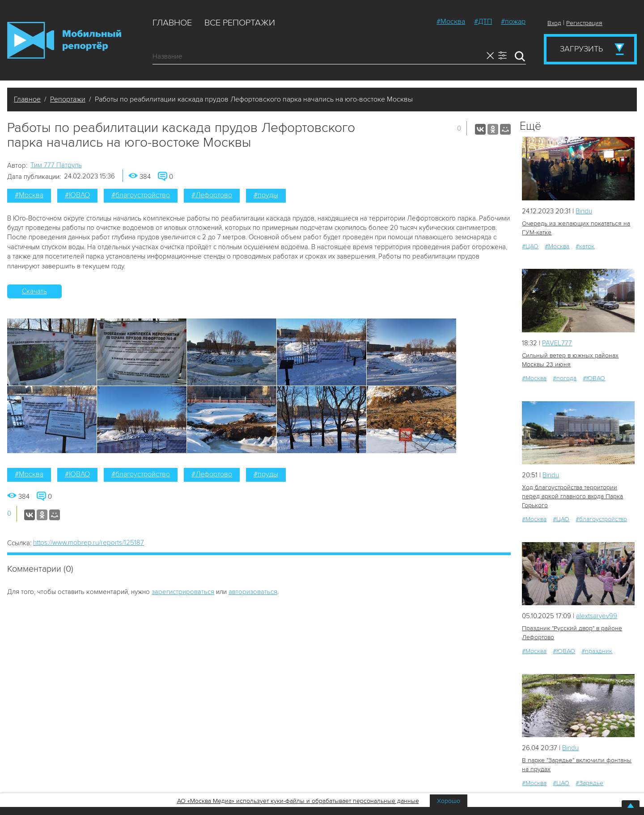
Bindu (584, 211)
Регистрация (584, 23)
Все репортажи (240, 23)
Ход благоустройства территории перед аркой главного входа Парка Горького (572, 496)
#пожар (513, 21)
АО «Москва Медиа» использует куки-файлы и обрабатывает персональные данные (298, 801)
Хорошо (449, 801)
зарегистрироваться (183, 592)
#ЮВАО (77, 195)
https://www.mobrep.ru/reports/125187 (89, 543)
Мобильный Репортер (64, 40)
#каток (585, 246)
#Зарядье (589, 783)
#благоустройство (141, 195)
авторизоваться (253, 592)
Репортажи (68, 99)
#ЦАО (530, 246)
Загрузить (581, 49)
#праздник (597, 651)
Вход (554, 23)
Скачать (34, 291)
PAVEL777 (557, 343)
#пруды (266, 195)
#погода (565, 378)
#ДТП (483, 21)
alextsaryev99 (597, 616)
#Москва (451, 21)
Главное (172, 23)
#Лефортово (212, 195)
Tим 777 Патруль (56, 165)
